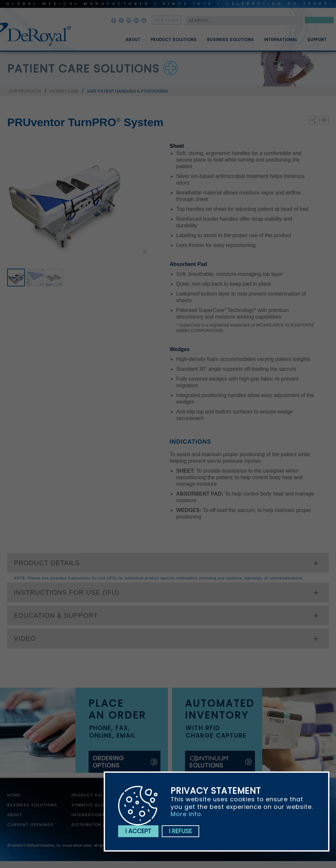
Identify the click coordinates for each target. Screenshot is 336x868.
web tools (167, 20)
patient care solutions (83, 69)
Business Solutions (231, 42)
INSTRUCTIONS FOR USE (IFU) (67, 592)
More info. (187, 814)
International (281, 42)
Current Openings (31, 825)
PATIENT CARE (64, 91)
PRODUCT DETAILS (47, 563)
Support (317, 42)
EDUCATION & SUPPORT (56, 615)
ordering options (108, 762)
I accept (138, 831)
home (14, 795)
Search (319, 21)
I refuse (180, 831)
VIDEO (25, 638)
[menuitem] (128, 37)
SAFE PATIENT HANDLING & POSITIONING (127, 91)
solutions (209, 762)
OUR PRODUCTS (25, 91)
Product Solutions (174, 42)
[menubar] (221, 37)
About (133, 42)
